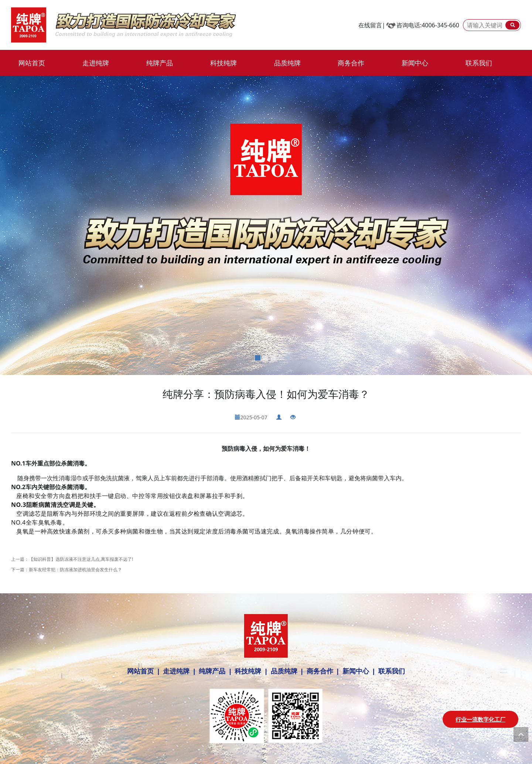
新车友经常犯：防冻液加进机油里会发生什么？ (75, 569)
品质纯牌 (287, 63)
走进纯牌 (96, 63)
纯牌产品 (160, 63)
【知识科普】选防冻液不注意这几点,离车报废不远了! (81, 559)
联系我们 (479, 63)
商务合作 (351, 63)
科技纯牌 (224, 63)
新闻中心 (415, 63)
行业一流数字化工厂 (480, 719)
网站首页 (32, 63)
